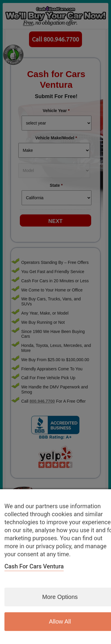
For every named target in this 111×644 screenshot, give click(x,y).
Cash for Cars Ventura (34, 566)
